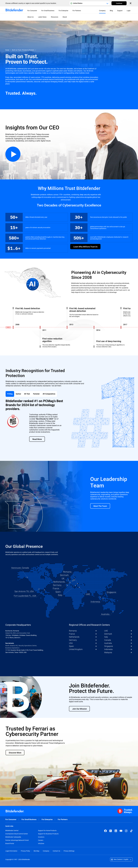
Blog (111, 11)
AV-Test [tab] (29, 394)
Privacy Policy (25, 851)
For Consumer (11, 820)
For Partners (63, 820)
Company (46, 851)
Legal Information (11, 851)
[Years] (67, 327)
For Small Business (29, 820)
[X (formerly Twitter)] (111, 831)
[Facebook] (105, 831)
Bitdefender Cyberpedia (13, 838)
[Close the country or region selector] (131, 3)
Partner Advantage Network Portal (17, 841)
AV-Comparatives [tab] (53, 394)
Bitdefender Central (12, 831)
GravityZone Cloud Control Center (17, 834)
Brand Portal (10, 844)
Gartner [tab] (19, 394)
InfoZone (41, 844)
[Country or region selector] (90, 3)
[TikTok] (131, 831)
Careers (41, 841)
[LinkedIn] (116, 831)
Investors (41, 838)
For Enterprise (47, 820)
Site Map (36, 851)
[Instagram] (126, 831)
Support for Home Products (47, 831)
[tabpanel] (69, 424)
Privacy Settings (69, 851)
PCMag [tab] (10, 394)
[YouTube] (121, 831)
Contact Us (56, 851)
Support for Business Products (48, 834)
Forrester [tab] (39, 394)
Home (7, 50)
